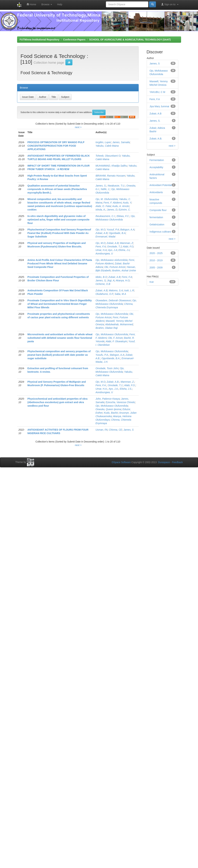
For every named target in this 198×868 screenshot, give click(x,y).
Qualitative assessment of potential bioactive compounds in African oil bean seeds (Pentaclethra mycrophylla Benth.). (57, 189)
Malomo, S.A (116, 290)
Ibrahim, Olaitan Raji (107, 328)
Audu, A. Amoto (121, 206)
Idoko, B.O (101, 277)
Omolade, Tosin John (107, 368)
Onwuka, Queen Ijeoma (108, 409)
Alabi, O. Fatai (103, 206)
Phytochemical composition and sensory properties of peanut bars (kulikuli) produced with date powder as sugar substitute (59, 355)
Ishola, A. (100, 210)
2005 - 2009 (156, 268)
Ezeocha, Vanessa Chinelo (120, 402)
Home (31, 4)
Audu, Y (127, 203)
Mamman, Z (127, 243)
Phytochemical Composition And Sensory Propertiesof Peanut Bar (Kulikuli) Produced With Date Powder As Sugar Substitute (59, 233)
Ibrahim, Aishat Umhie (124, 270)
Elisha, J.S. (126, 389)
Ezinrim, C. (125, 210)
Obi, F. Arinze (115, 338)
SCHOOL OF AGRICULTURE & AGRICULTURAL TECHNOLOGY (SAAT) (130, 40)
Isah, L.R (129, 290)
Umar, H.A (101, 250)
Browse (47, 4)
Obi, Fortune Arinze (115, 267)
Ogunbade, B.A (117, 233)
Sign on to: (170, 4)
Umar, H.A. (101, 389)
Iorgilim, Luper (103, 142)
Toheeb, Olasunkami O (108, 156)
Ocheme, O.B (103, 284)
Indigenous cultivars (160, 232)
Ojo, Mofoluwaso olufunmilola (111, 260)
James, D (112, 210)
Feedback (177, 462)
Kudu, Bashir (111, 413)
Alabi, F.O (128, 247)
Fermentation (157, 160)
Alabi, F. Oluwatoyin (116, 341)
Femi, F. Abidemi (112, 203)
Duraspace (164, 462)
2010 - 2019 (156, 260)
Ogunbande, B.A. (111, 358)
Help (60, 4)
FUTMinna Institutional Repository (40, 40)
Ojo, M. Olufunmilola (107, 199)
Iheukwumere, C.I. (105, 216)
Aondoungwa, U (104, 254)
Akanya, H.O (123, 280)
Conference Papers (74, 40)
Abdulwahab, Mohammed (119, 324)
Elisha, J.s (124, 250)
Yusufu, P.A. (102, 355)
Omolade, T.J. (115, 385)
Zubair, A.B (101, 233)
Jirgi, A (111, 280)
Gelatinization (157, 224)
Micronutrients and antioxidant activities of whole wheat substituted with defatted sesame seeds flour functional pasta (60, 338)
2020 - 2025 (156, 253)
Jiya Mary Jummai (159, 106)
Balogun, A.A (127, 230)
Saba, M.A (120, 294)
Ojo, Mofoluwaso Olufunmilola (112, 314)
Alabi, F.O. (130, 385)
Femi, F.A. (101, 385)
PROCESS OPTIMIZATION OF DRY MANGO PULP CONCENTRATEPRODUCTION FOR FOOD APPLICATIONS (56, 146)
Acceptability (156, 167)
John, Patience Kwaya (108, 399)
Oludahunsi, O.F (104, 294)
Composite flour (158, 210)
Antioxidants (156, 192)
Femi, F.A (101, 247)
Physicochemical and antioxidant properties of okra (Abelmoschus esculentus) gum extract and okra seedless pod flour (57, 402)
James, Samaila (121, 142)
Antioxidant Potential (161, 185)
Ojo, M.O (100, 230)
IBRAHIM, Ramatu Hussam (110, 176)
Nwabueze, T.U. (116, 186)
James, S (100, 280)
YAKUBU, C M (157, 92)
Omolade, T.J (114, 247)
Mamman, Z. (128, 382)
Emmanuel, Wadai (105, 237)
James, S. (101, 186)
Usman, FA (101, 430)
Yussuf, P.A (113, 230)
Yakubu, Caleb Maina (107, 146)
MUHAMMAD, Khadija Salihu (111, 166)
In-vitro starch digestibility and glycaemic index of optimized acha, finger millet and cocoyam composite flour (58, 220)
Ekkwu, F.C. (123, 216)
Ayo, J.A (113, 250)
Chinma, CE (115, 430)
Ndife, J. (105, 189)
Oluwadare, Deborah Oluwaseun (113, 300)
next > (78, 127)
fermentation (156, 217)
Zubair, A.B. (113, 382)
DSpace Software (121, 462)
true (152, 282)
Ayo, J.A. (114, 389)
